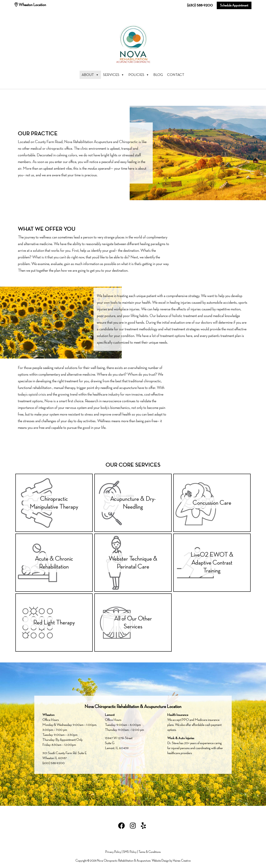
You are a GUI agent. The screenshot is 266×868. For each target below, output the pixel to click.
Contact (176, 75)
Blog (158, 75)
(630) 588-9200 (200, 5)
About (90, 75)
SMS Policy (130, 852)
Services (114, 75)
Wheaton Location (30, 5)
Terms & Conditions (150, 852)
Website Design (160, 861)
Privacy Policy (113, 852)
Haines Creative (182, 861)
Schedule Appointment (234, 5)
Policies (139, 75)
